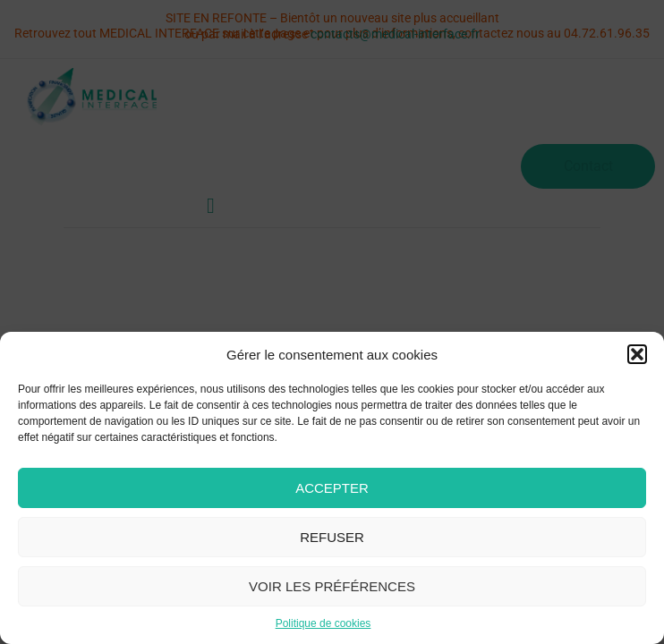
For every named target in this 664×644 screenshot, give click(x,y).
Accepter (332, 488)
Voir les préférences (332, 586)
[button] (637, 354)
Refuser (332, 537)
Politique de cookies (323, 623)
